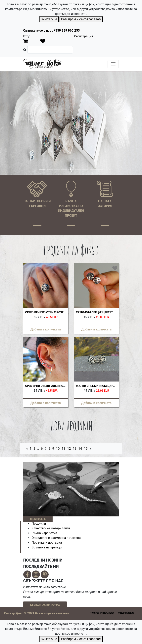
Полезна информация (102, 613)
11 (63, 449)
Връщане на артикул (47, 547)
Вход (27, 36)
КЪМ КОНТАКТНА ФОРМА (45, 605)
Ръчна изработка (44, 533)
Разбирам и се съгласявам (81, 19)
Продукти (39, 523)
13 (74, 449)
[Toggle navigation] (113, 64)
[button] (11, 123)
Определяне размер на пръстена (56, 538)
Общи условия (126, 613)
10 (58, 449)
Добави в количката (46, 329)
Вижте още (49, 19)
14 (80, 449)
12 (69, 449)
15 (86, 449)
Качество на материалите (51, 528)
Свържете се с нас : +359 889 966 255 (52, 31)
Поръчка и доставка (47, 543)
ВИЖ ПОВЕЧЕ (38, 519)
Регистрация (84, 36)
